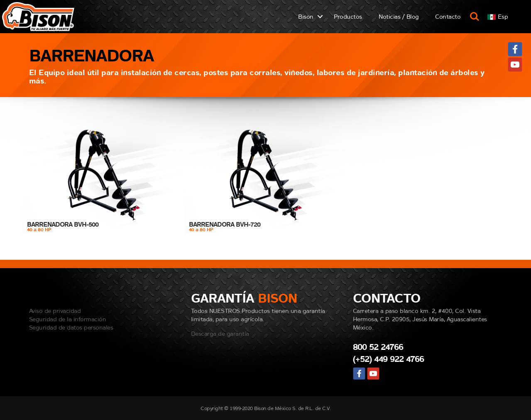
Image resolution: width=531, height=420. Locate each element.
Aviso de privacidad (55, 311)
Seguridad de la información (68, 319)
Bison (306, 16)
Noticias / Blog (399, 16)
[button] (498, 16)
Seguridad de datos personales (71, 327)
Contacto (448, 16)
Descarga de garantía (220, 333)
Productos (348, 16)
